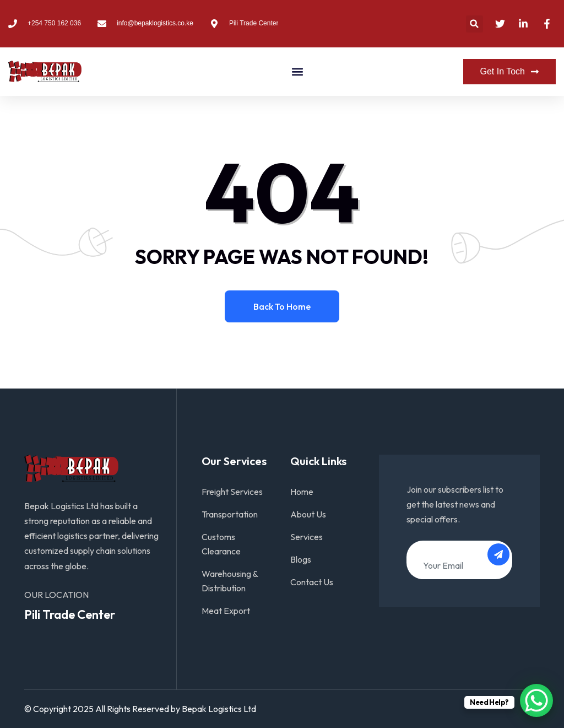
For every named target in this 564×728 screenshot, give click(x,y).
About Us (308, 514)
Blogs (301, 559)
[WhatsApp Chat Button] (536, 700)
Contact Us (312, 582)
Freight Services (232, 492)
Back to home (282, 306)
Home (302, 492)
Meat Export (226, 611)
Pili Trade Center (70, 614)
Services (307, 537)
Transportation (230, 514)
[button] (474, 24)
